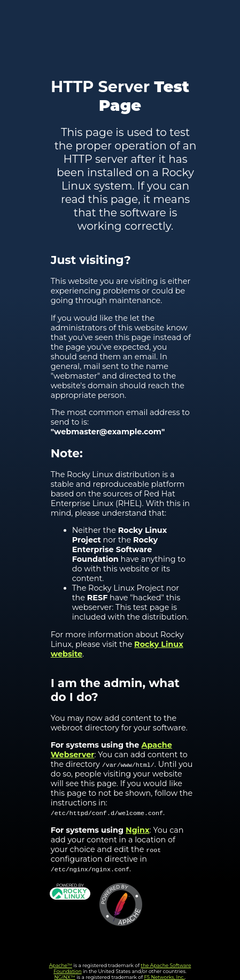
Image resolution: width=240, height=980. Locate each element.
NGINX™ (65, 977)
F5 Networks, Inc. (164, 977)
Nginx (138, 830)
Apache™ (61, 965)
